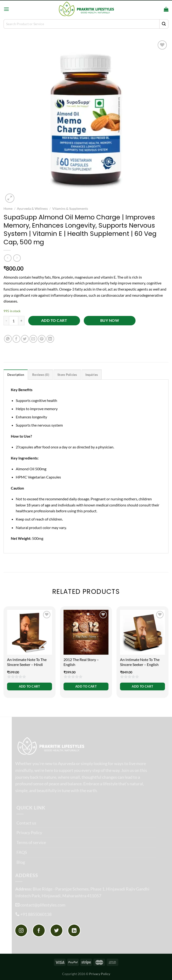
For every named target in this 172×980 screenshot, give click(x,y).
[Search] (159, 9)
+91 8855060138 (36, 914)
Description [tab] (16, 375)
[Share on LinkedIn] (50, 339)
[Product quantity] (14, 321)
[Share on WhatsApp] (8, 339)
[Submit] (164, 24)
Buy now (110, 320)
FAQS (22, 852)
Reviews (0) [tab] (41, 375)
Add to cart (54, 320)
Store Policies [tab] (67, 375)
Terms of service (31, 842)
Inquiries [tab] (92, 375)
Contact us (26, 823)
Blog (21, 862)
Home (8, 209)
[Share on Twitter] (25, 339)
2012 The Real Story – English (81, 662)
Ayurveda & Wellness (32, 209)
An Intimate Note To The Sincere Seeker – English (140, 662)
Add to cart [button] (30, 686)
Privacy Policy (29, 832)
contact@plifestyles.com (43, 905)
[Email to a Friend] (33, 339)
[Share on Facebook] (16, 339)
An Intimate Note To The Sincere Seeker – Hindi (27, 662)
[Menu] (6, 9)
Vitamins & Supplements (70, 209)
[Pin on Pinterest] (42, 339)
